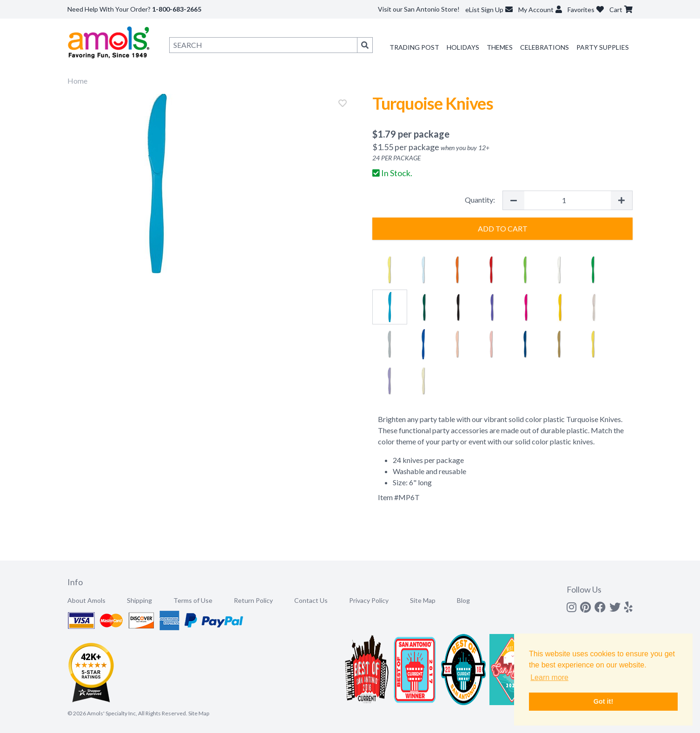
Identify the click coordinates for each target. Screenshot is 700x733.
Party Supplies (603, 47)
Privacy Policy (369, 600)
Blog (463, 600)
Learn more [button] (549, 677)
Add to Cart (503, 228)
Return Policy (253, 600)
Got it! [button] (603, 701)
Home (77, 81)
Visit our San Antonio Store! (419, 9)
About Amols (86, 600)
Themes (500, 47)
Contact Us (311, 600)
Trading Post (414, 47)
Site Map (423, 600)
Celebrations (545, 47)
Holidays (463, 47)
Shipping (139, 600)
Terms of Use (193, 600)
